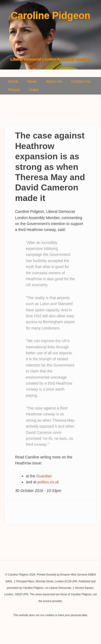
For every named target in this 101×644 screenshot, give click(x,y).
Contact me (81, 81)
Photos (14, 90)
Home (13, 81)
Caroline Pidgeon (50, 16)
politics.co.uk (48, 482)
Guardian (44, 476)
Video (34, 90)
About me (54, 81)
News (32, 81)
